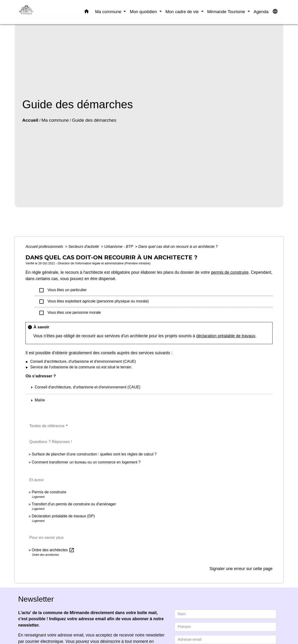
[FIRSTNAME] (226, 627)
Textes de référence (47, 426)
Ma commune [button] (109, 12)
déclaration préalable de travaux (226, 336)
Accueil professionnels (45, 247)
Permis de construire (49, 492)
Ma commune (55, 120)
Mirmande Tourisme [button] (227, 12)
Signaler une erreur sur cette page (241, 569)
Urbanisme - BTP (119, 247)
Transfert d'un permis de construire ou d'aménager (74, 504)
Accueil (30, 120)
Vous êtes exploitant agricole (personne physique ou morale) (94, 302)
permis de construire (230, 272)
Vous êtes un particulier (63, 290)
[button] (87, 12)
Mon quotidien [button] (144, 12)
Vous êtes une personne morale (70, 313)
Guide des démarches (94, 120)
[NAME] (226, 614)
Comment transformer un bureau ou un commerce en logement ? (86, 462)
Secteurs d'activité (84, 247)
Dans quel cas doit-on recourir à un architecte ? (178, 247)
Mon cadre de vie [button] (183, 12)
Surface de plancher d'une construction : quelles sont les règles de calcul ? (94, 454)
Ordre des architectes (53, 550)
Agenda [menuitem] (261, 12)
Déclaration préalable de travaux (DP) (63, 516)
